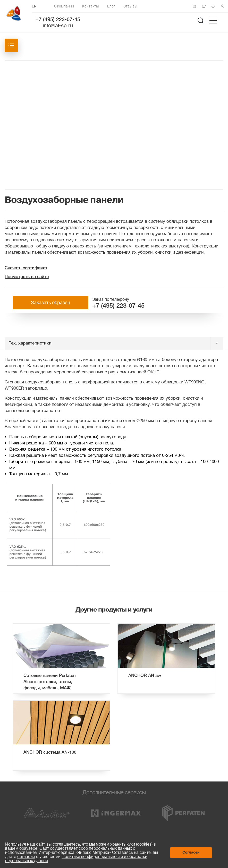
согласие (26, 857)
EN (34, 7)
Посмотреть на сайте (27, 277)
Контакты (91, 6)
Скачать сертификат (26, 268)
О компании (64, 6)
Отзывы (130, 6)
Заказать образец (50, 303)
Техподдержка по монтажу (215, 6)
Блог (111, 6)
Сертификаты (196, 6)
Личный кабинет (224, 6)
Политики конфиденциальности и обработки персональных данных (76, 859)
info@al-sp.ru (58, 26)
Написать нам (205, 6)
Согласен (191, 852)
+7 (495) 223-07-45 (58, 20)
